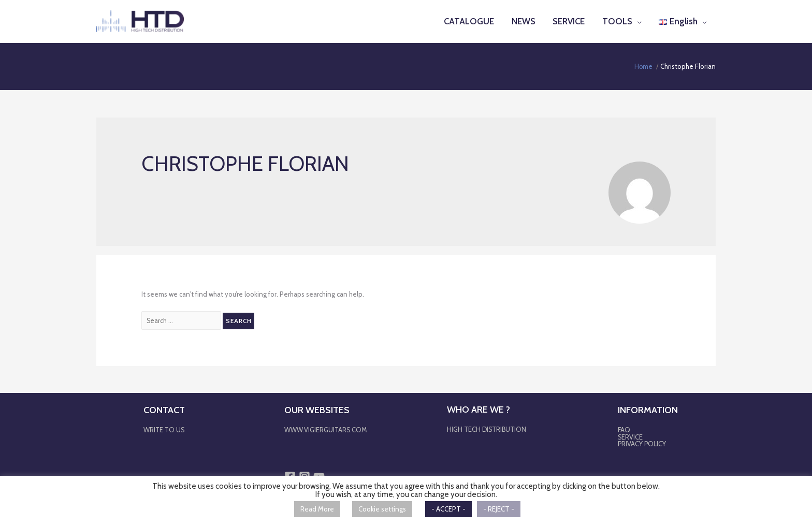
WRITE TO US (164, 430)
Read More (317, 509)
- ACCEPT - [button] (448, 509)
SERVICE (630, 436)
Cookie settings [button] (382, 509)
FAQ (624, 430)
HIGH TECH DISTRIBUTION (487, 429)
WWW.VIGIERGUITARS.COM (325, 430)
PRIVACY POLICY (642, 443)
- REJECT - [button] (499, 509)
